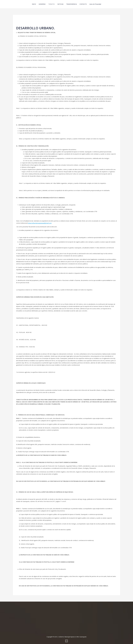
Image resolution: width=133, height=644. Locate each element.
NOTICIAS (60, 4)
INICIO (34, 4)
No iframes (66, 620)
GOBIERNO (42, 4)
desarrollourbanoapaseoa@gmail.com (40, 223)
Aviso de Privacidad (95, 4)
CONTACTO (83, 4)
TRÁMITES (51, 4)
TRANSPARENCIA (71, 4)
